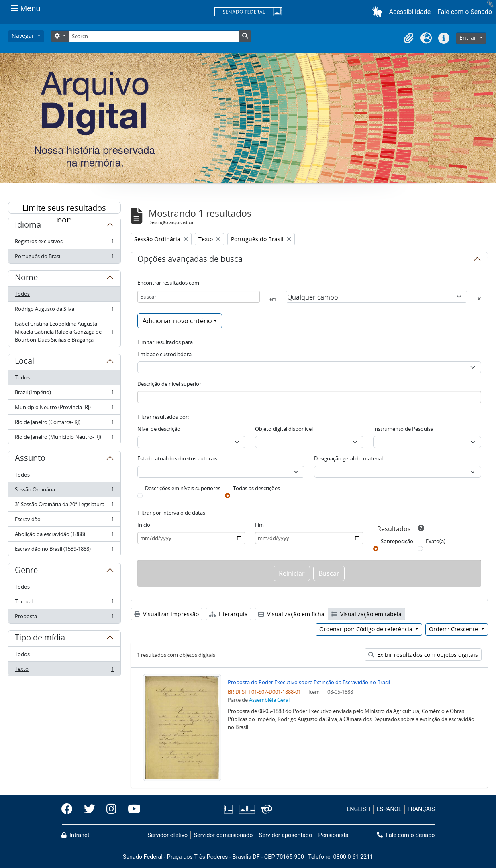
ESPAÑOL (389, 809)
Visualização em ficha (291, 614)
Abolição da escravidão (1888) (64, 536)
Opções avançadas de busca (190, 260)
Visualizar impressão (166, 614)
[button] (379, 12)
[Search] (154, 36)
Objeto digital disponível (284, 429)
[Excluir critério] (479, 299)
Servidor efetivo (167, 835)
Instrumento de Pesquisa (403, 429)
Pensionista (334, 835)
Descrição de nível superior (169, 384)
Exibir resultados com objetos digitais (423, 655)
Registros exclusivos (64, 243)
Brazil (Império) (64, 394)
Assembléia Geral (269, 700)
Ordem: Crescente (454, 629)
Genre (26, 571)
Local (24, 362)
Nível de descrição (159, 429)
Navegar (24, 36)
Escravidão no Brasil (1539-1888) (64, 550)
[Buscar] (199, 297)
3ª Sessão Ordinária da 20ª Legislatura (64, 506)
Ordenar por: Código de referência (367, 629)
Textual (64, 603)
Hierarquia (229, 614)
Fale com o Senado (465, 12)
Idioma (28, 226)
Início (144, 525)
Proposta (64, 618)
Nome (26, 279)
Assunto (30, 459)
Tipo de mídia (40, 639)
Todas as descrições (256, 488)
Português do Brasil (64, 258)
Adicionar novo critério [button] (177, 321)
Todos (22, 294)
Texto (64, 670)
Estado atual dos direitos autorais (177, 458)
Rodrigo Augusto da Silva (64, 311)
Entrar (469, 38)
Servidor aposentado (286, 835)
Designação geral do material (348, 458)
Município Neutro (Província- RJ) (64, 409)
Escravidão (64, 521)
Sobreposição (397, 541)
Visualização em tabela (366, 614)
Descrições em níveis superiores (183, 488)
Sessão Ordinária (64, 491)
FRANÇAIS (421, 809)
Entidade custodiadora (164, 354)
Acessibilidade (410, 12)
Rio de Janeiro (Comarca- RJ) (64, 424)
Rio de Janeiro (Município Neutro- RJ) (64, 438)
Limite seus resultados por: (64, 208)
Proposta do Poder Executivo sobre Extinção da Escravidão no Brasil (309, 682)
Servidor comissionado (223, 835)
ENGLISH (358, 809)
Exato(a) (436, 541)
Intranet (76, 835)
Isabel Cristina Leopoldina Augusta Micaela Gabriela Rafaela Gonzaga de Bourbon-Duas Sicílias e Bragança (64, 332)
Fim (259, 525)
